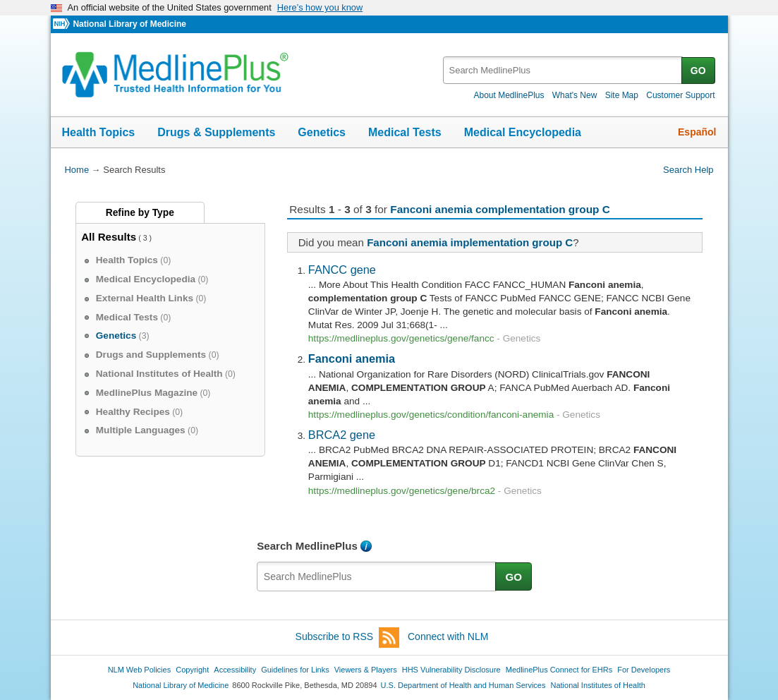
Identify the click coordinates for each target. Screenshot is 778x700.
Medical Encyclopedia (523, 132)
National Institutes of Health (598, 685)
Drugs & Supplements (216, 132)
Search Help (688, 170)
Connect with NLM (448, 636)
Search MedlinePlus (307, 546)
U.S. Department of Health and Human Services (463, 685)
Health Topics (99, 132)
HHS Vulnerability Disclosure (451, 670)
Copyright (192, 670)
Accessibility (235, 670)
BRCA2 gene (342, 435)
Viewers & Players (366, 670)
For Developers (644, 670)
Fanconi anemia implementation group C (470, 242)
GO (698, 71)
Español (697, 132)
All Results (109, 237)
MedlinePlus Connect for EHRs (559, 670)
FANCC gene (342, 270)
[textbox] (563, 70)
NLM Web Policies (140, 670)
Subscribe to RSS (348, 638)
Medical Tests (405, 132)
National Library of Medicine (129, 24)
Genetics (322, 132)
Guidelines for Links (295, 670)
